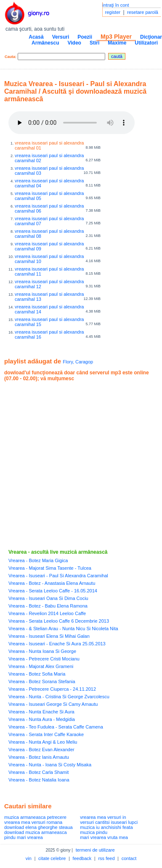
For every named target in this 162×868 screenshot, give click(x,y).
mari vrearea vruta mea (104, 837)
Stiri (94, 43)
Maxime (117, 43)
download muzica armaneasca (36, 832)
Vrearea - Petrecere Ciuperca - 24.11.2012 (52, 689)
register (113, 12)
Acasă (36, 37)
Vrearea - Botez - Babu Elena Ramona (48, 606)
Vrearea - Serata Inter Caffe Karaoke (46, 734)
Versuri (61, 37)
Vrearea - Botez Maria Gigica (38, 560)
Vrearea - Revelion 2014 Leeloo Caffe (47, 613)
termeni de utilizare (95, 850)
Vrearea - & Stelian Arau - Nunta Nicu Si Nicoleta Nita (63, 629)
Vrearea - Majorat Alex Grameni (41, 666)
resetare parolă (143, 12)
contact (129, 858)
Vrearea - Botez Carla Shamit (39, 772)
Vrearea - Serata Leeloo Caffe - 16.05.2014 (53, 591)
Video (74, 43)
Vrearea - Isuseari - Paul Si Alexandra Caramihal (58, 576)
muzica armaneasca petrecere (35, 817)
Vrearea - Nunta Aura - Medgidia (42, 719)
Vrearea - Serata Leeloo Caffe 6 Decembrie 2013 (59, 621)
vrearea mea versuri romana (33, 822)
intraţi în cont (116, 5)
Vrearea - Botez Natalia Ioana (39, 780)
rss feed (106, 858)
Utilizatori (146, 43)
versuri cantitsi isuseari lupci (109, 822)
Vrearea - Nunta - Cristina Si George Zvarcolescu (59, 697)
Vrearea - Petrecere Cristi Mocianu (44, 659)
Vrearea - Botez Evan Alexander (41, 750)
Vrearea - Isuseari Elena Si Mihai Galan (49, 636)
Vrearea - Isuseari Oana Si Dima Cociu (48, 598)
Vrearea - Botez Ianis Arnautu (39, 757)
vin (29, 858)
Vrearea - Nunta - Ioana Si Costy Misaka (50, 765)
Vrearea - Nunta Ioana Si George (42, 651)
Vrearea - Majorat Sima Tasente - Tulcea (50, 568)
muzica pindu (94, 832)
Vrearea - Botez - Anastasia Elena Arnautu (52, 583)
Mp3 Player (116, 37)
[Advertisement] (79, 465)
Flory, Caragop (78, 362)
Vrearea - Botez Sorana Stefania (42, 681)
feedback (82, 858)
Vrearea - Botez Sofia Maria (37, 674)
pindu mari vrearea (24, 837)
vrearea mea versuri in (103, 817)
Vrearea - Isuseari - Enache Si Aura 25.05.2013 (57, 644)
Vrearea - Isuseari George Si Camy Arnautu (53, 704)
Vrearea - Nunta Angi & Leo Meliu (43, 742)
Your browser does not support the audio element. (72, 123)
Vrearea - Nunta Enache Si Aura (41, 712)
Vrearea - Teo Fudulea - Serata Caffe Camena (56, 727)
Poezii (85, 37)
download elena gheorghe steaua (39, 827)
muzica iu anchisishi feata (106, 827)
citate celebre (52, 858)
